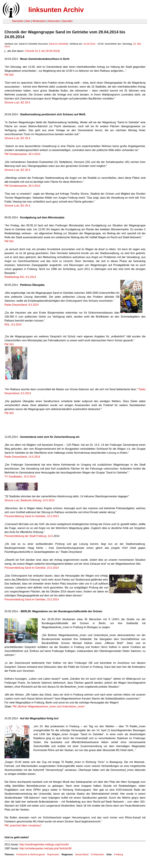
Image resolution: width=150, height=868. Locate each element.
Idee (28, 21)
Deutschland (82, 854)
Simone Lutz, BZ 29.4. (18, 103)
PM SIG (9, 75)
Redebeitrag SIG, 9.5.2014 (20, 277)
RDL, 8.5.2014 (13, 325)
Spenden (67, 21)
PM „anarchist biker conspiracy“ (23, 825)
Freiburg (119, 854)
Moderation (39, 21)
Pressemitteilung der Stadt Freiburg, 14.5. (29, 536)
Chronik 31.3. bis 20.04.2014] (42, 51)
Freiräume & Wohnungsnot (30, 854)
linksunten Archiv (56, 10)
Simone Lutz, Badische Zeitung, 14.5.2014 (30, 500)
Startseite (17, 21)
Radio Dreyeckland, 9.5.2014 (22, 305)
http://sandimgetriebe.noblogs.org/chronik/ (44, 844)
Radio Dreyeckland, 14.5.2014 (22, 457)
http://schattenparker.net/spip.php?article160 (45, 848)
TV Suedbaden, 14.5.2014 (20, 477)
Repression (53, 854)
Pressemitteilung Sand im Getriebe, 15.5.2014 (32, 516)
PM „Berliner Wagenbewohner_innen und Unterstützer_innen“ (49, 707)
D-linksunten (97, 854)
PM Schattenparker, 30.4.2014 (22, 154)
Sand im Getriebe (58, 44)
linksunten (54, 21)
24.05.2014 (90, 44)
